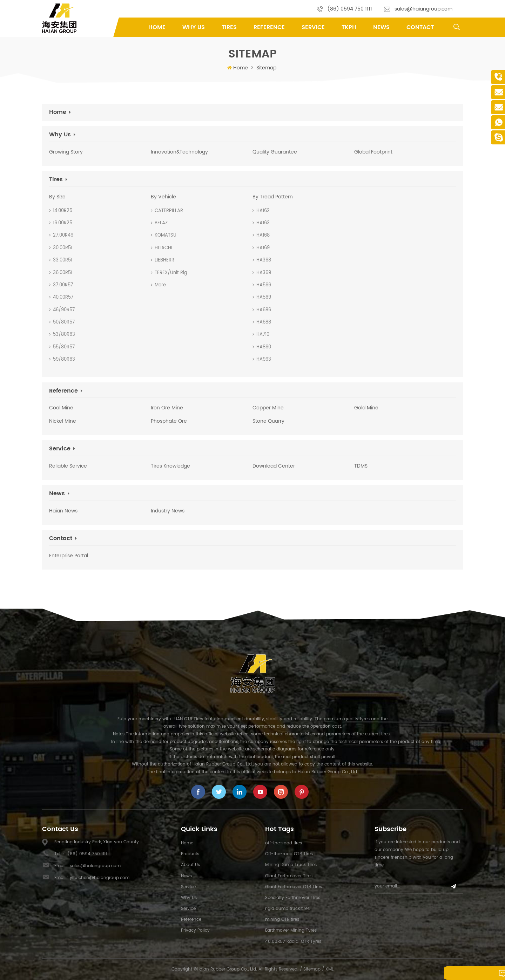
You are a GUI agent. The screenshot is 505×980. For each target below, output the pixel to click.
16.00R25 (61, 223)
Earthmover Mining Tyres (291, 930)
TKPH (349, 27)
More (158, 285)
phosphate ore (169, 421)
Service (313, 27)
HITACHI (161, 248)
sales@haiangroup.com (423, 9)
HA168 (261, 235)
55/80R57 (62, 347)
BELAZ (159, 223)
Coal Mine (61, 408)
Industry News (168, 511)
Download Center (274, 466)
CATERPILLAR (167, 211)
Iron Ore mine (167, 408)
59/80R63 (62, 359)
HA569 (262, 297)
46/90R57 (62, 310)
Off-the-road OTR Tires (289, 854)
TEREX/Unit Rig (169, 273)
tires (229, 27)
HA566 (262, 285)
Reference (269, 27)
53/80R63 (62, 335)
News (381, 27)
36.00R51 (61, 273)
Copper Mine (268, 408)
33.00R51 (61, 260)
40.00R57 (61, 297)
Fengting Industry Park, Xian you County (97, 842)
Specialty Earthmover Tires (293, 898)
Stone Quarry (268, 421)
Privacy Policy (195, 930)
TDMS (361, 466)
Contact (420, 27)
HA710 (261, 335)
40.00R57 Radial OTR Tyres (293, 942)
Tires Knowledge (170, 466)
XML (329, 969)
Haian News (63, 511)
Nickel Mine (63, 421)
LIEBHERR (163, 260)
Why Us (194, 27)
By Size (57, 197)
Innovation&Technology (179, 152)
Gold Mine (366, 408)
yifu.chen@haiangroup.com (100, 878)
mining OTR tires (282, 920)
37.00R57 (61, 285)
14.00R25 (61, 211)
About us (190, 865)
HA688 (262, 322)
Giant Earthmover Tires (289, 876)
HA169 (261, 248)
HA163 (261, 223)
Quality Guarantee (275, 152)
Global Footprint (373, 152)
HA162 (261, 211)
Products (190, 854)
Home (157, 27)
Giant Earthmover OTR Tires (294, 887)
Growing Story (66, 152)
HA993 (262, 359)
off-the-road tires (284, 843)
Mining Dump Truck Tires (291, 865)
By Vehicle (163, 197)
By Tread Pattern (273, 197)
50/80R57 (62, 322)
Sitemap (312, 969)
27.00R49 (61, 235)
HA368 (262, 260)
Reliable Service (68, 466)
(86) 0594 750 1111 (350, 9)
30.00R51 (61, 248)
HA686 (262, 310)
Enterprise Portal (69, 556)
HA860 (262, 347)
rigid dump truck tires (287, 909)
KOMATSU (164, 235)
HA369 (262, 273)
